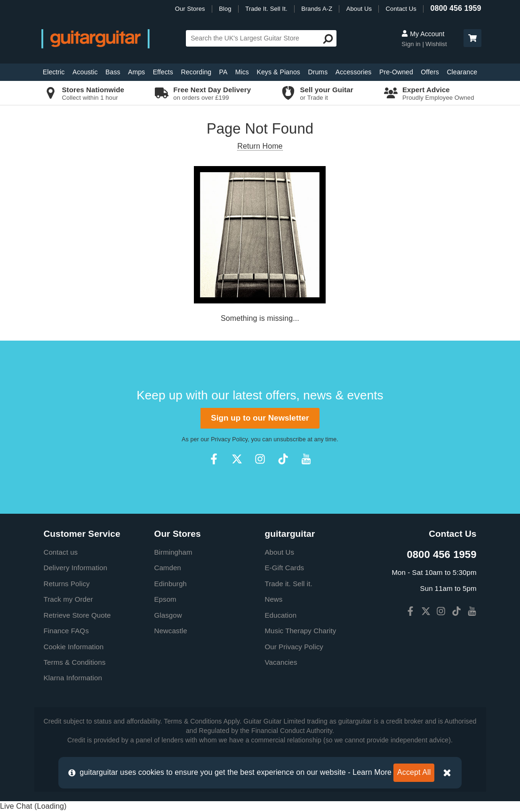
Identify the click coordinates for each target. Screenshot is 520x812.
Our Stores (190, 9)
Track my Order (68, 599)
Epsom (165, 599)
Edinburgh (171, 584)
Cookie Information (74, 647)
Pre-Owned (396, 72)
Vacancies (281, 662)
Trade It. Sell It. (266, 9)
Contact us (61, 552)
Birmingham (173, 552)
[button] (472, 38)
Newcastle (171, 631)
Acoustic (85, 72)
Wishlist (436, 44)
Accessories (354, 72)
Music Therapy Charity (301, 631)
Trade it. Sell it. (289, 584)
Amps (136, 72)
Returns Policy (67, 584)
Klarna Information (73, 678)
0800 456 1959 (456, 8)
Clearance (462, 72)
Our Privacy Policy (294, 647)
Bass (113, 72)
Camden (168, 568)
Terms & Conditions (75, 662)
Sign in (411, 44)
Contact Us (401, 9)
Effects (163, 72)
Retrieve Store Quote (77, 615)
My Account (423, 34)
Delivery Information (76, 568)
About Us (359, 9)
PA (224, 72)
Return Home (260, 146)
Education (281, 615)
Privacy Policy (229, 439)
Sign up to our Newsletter (260, 418)
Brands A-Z (317, 9)
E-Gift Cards (285, 568)
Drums (318, 72)
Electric (54, 72)
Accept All (414, 772)
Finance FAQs (66, 631)
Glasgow (168, 615)
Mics (242, 72)
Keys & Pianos (279, 72)
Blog (225, 9)
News (274, 599)
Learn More (372, 772)
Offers (430, 72)
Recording (196, 72)
